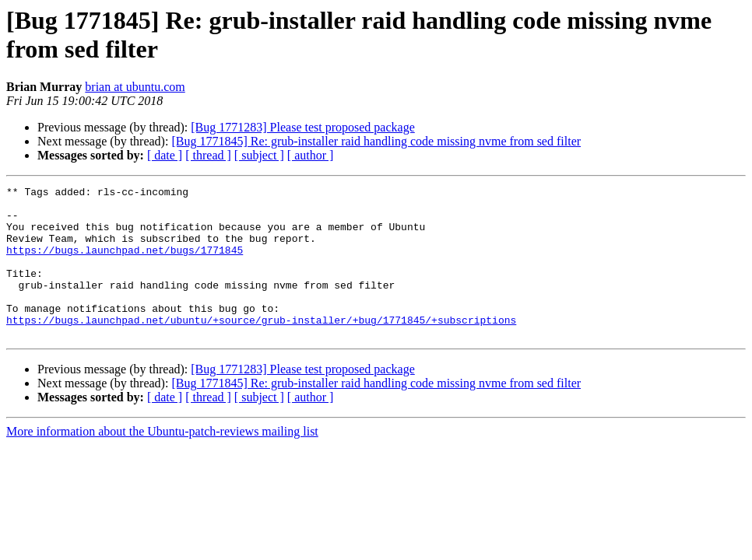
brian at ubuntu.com (135, 87)
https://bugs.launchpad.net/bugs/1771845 (125, 264)
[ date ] (165, 155)
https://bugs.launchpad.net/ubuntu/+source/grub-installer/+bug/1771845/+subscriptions (261, 348)
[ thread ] (208, 155)
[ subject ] (259, 155)
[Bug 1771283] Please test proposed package (302, 127)
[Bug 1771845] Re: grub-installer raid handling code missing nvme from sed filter (376, 141)
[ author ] (311, 155)
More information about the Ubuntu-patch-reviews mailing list (162, 462)
